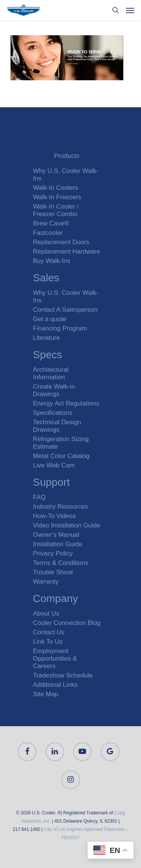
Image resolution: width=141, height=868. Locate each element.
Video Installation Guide (67, 525)
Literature (47, 338)
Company (56, 600)
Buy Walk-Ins (52, 261)
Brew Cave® (51, 223)
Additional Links (55, 685)
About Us (46, 613)
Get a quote (50, 319)
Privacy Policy (53, 553)
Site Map (46, 694)
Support (52, 483)
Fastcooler (48, 233)
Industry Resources (61, 507)
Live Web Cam (54, 465)
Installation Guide (58, 544)
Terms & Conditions (61, 563)
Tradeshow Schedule (63, 675)
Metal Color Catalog (61, 456)
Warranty (46, 582)
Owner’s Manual (56, 535)
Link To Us (48, 642)
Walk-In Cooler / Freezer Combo (56, 210)
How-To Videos (55, 516)
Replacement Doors (61, 242)
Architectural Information (51, 373)
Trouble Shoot (53, 572)
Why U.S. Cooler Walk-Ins (66, 175)
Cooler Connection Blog (67, 623)
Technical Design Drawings (57, 426)
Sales (46, 279)
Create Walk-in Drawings (54, 390)
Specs (48, 356)
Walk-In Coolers (56, 188)
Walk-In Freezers (57, 197)
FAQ (39, 497)
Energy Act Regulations (66, 403)
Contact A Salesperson (65, 310)
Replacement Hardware (67, 252)
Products (67, 156)
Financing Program (60, 328)
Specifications (53, 413)
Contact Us (49, 632)
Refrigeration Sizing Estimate (61, 443)
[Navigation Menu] (130, 10)
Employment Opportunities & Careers (55, 659)
